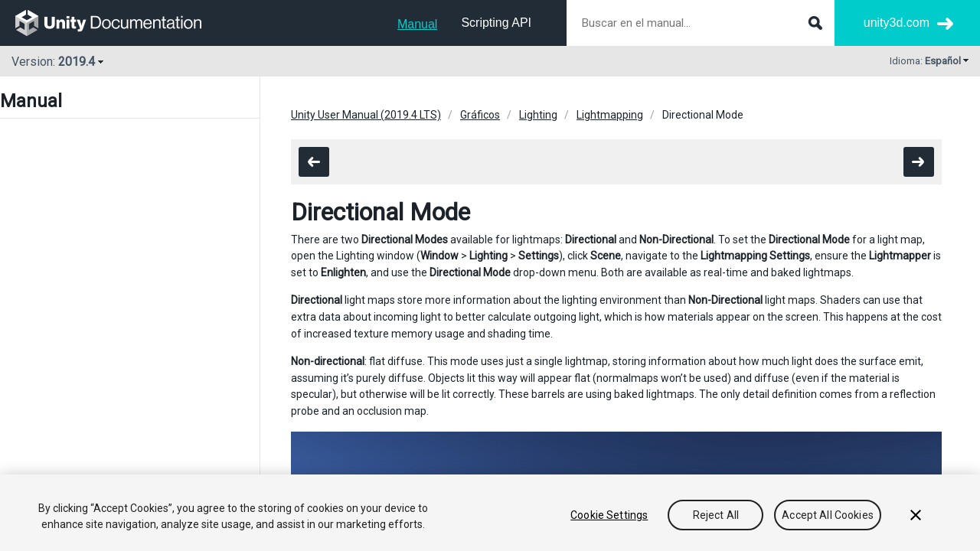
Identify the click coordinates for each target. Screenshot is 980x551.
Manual (417, 24)
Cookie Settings (609, 515)
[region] (490, 513)
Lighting (538, 115)
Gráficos (480, 115)
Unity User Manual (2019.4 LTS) (366, 115)
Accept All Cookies (828, 515)
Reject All (716, 515)
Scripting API (496, 23)
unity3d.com (897, 23)
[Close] (916, 515)
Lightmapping (610, 115)
